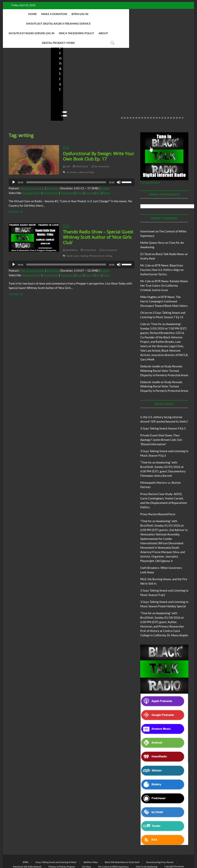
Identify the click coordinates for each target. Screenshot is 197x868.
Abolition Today (91, 843)
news (77, 237)
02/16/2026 (110, 91)
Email (80, 174)
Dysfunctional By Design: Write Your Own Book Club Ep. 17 (98, 137)
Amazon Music (32, 174)
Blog (16, 59)
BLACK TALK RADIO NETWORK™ (29, 855)
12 (154, 99)
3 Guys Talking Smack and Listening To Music (118, 62)
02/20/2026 (74, 86)
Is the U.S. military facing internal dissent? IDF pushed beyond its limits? (25, 72)
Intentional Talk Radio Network (27, 848)
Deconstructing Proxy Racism (160, 843)
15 (162, 99)
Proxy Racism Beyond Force (158, 495)
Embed (105, 169)
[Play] (14, 163)
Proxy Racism (172, 69)
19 (174, 99)
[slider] (66, 163)
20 (177, 99)
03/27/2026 (26, 86)
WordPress (86, 855)
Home (31, 14)
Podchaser (67, 174)
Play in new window (32, 169)
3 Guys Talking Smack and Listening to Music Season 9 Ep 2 (122, 75)
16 (165, 99)
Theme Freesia (72, 855)
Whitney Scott (96, 237)
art (68, 153)
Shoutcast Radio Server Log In (45, 24)
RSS (98, 174)
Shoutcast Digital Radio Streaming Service (123, 14)
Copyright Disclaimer (174, 847)
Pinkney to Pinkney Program (62, 848)
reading (84, 237)
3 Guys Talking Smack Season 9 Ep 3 (163, 409)
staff (11, 86)
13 (157, 99)
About (117, 24)
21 (180, 99)
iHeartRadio (51, 174)
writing (90, 153)
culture (82, 153)
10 (148, 99)
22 (183, 99)
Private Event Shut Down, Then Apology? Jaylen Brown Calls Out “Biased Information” (74, 70)
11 (151, 99)
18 (171, 99)
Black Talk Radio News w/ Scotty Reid (122, 843)
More (107, 174)
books (74, 153)
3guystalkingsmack (115, 86)
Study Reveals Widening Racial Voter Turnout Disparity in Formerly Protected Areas (164, 352)
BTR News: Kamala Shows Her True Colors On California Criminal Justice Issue (164, 266)
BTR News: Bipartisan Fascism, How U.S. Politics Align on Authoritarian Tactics (162, 251)
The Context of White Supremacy (113, 848)
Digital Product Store (143, 24)
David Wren (70, 231)
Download (53, 169)
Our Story (86, 848)
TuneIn (90, 174)
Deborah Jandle (150, 347)
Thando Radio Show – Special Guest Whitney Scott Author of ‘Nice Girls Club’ (98, 218)
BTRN (71, 53)
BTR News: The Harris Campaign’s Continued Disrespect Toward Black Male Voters (164, 282)
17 (168, 99)
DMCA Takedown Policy (90, 24)
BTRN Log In (78, 14)
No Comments (16, 91)
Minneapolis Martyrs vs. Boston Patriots (169, 78)
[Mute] (119, 163)
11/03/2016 (88, 231)
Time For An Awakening (146, 848)
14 (159, 99)
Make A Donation (52, 14)
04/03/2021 (81, 147)
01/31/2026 (169, 86)
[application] (72, 163)
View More (15, 97)
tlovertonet (148, 212)
